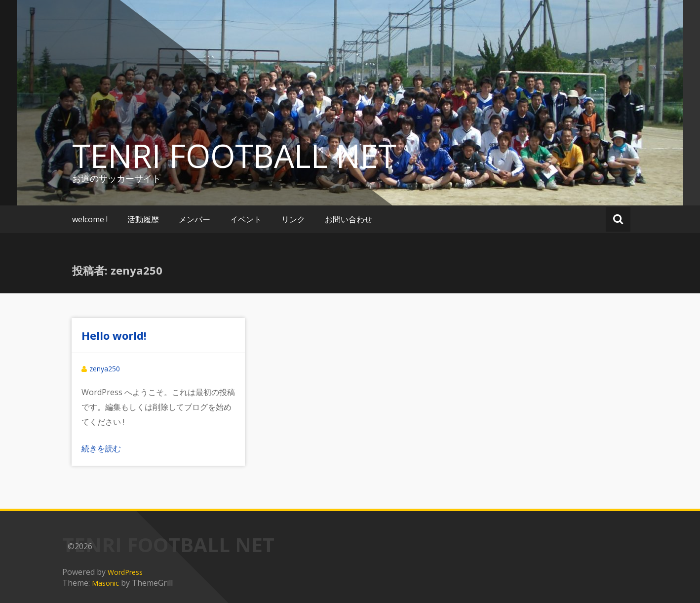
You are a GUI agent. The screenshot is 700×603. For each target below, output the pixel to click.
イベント (246, 219)
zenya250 (105, 369)
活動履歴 (143, 219)
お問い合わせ (349, 219)
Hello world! (114, 335)
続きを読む (101, 448)
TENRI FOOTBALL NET (234, 156)
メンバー (194, 219)
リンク (293, 219)
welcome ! (90, 219)
